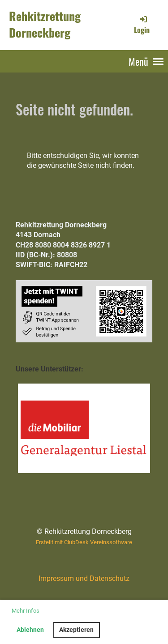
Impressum (56, 578)
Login (142, 25)
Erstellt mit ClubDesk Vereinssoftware (84, 542)
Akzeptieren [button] (76, 630)
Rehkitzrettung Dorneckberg (45, 25)
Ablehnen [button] (30, 630)
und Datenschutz (102, 578)
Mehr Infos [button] (26, 611)
